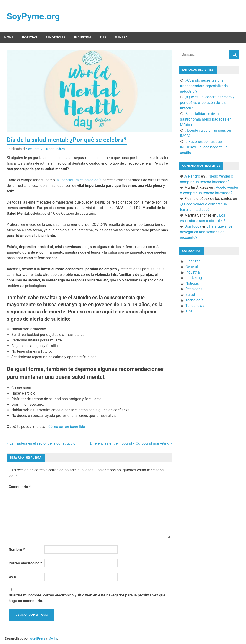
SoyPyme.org (33, 16)
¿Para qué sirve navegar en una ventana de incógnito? (206, 232)
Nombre (17, 550)
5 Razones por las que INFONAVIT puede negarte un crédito (204, 147)
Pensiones (194, 289)
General (122, 37)
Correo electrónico (25, 563)
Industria (83, 37)
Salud (190, 295)
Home (9, 37)
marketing (194, 278)
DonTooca (193, 226)
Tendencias (56, 37)
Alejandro (192, 176)
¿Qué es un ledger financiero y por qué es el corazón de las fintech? (207, 103)
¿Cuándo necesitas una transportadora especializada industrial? (204, 86)
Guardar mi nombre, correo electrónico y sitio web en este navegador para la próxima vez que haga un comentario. (87, 598)
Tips (103, 37)
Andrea (60, 149)
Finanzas (193, 261)
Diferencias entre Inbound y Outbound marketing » (131, 443)
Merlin (53, 638)
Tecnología (194, 300)
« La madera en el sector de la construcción (42, 443)
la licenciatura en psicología (79, 180)
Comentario (20, 487)
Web (12, 577)
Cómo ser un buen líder (67, 427)
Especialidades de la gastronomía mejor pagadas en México (206, 119)
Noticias (30, 37)
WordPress (37, 638)
